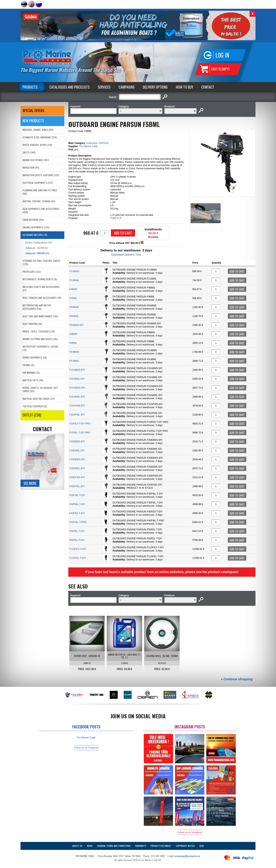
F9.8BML (74, 361)
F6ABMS (74, 307)
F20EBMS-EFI (77, 442)
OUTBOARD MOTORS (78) (35, 235)
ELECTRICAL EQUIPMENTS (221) (38, 183)
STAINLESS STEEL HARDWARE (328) (40, 137)
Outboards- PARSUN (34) (37, 253)
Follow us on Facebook (86, 748)
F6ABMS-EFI (76, 325)
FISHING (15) (28, 365)
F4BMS (73, 289)
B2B (202, 846)
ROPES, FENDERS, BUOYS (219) (37, 145)
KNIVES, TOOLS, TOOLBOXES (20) (39, 331)
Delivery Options (155, 87)
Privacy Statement (161, 846)
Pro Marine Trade (89, 146)
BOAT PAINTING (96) (32, 324)
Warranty (141, 846)
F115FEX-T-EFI (78, 549)
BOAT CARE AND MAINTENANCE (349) (40, 316)
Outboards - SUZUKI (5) (37, 248)
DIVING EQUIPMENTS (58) (35, 357)
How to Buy (184, 87)
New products (33, 121)
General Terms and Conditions (114, 846)
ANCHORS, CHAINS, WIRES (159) (38, 130)
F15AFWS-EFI (77, 406)
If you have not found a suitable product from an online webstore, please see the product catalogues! (162, 572)
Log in (222, 55)
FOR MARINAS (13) (31, 373)
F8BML (73, 343)
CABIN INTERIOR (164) (33, 220)
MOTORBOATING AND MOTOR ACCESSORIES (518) (37, 307)
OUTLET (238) (32, 415)
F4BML (73, 298)
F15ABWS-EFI (77, 388)
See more (30, 483)
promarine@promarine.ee (187, 856)
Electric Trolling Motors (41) (39, 242)
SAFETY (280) (29, 152)
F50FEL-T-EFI (77, 531)
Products (30, 87)
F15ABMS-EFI (77, 370)
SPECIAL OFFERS (33, 110)
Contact (208, 87)
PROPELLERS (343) (32, 272)
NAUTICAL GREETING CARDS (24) (39, 399)
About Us (77, 846)
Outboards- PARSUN (97, 143)
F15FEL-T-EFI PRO (80, 433)
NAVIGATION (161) (31, 168)
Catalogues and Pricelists (69, 87)
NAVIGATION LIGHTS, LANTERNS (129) (41, 175)
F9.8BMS (74, 352)
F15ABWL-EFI (77, 397)
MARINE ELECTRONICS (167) (36, 160)
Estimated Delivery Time (126, 255)
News (90, 846)
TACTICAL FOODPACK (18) (35, 406)
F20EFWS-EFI (77, 477)
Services (104, 87)
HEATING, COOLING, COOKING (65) (39, 201)
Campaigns (127, 87)
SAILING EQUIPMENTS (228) (36, 227)
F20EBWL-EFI (77, 468)
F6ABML (74, 316)
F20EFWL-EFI (77, 486)
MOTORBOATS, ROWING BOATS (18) (40, 279)
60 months (153, 237)
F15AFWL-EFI (77, 415)
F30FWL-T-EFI (77, 495)
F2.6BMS (74, 271)
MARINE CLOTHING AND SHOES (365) (40, 339)
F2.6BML (74, 280)
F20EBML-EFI (77, 451)
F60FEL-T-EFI (77, 540)
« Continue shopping (237, 679)
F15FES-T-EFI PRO (80, 424)
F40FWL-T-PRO (78, 522)
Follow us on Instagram (190, 832)
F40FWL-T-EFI (77, 504)
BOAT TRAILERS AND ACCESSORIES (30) (42, 298)
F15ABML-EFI (77, 379)
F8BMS (73, 334)
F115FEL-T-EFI (78, 558)
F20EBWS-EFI (77, 459)
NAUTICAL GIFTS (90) (33, 380)
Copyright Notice (185, 846)
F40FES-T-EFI (77, 513)
